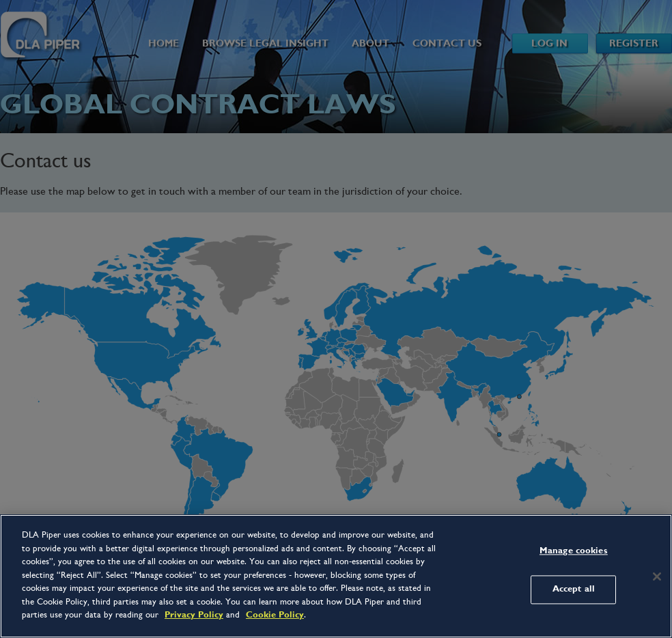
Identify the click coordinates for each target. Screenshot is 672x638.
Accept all (574, 590)
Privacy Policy (194, 615)
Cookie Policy (275, 615)
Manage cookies (574, 551)
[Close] (657, 577)
